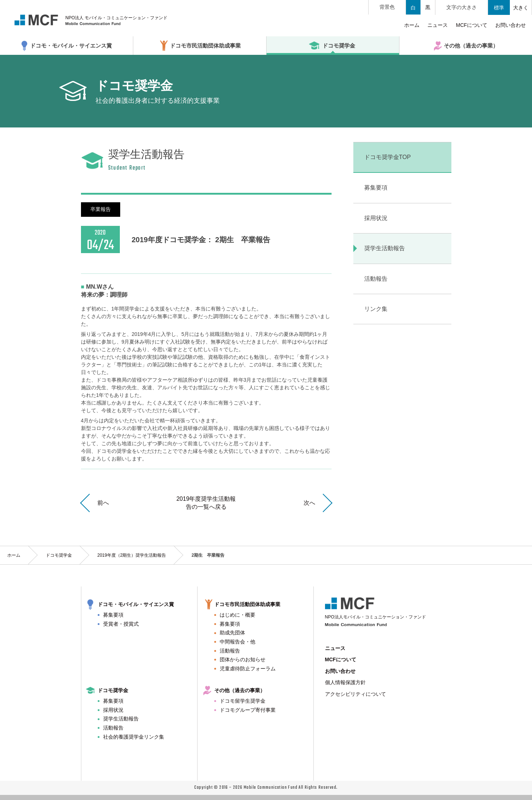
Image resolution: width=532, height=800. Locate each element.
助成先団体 (232, 633)
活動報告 (230, 651)
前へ (103, 503)
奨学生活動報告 (121, 719)
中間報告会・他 (237, 642)
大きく (521, 8)
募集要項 (113, 615)
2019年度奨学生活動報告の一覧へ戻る (206, 503)
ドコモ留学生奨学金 (243, 701)
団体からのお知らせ (243, 659)
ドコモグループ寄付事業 (248, 710)
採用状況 (113, 710)
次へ (309, 503)
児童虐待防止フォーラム (248, 669)
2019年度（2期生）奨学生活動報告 (132, 555)
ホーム (14, 555)
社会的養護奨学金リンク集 (134, 737)
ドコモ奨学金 (59, 555)
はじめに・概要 (237, 615)
